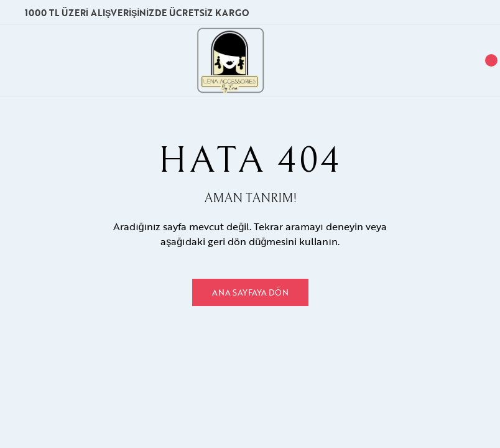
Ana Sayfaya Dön (250, 292)
